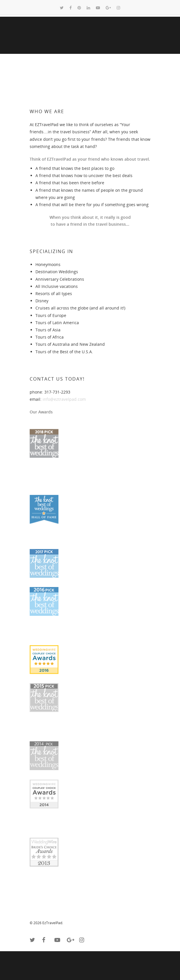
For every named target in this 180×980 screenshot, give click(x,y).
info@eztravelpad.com (64, 399)
